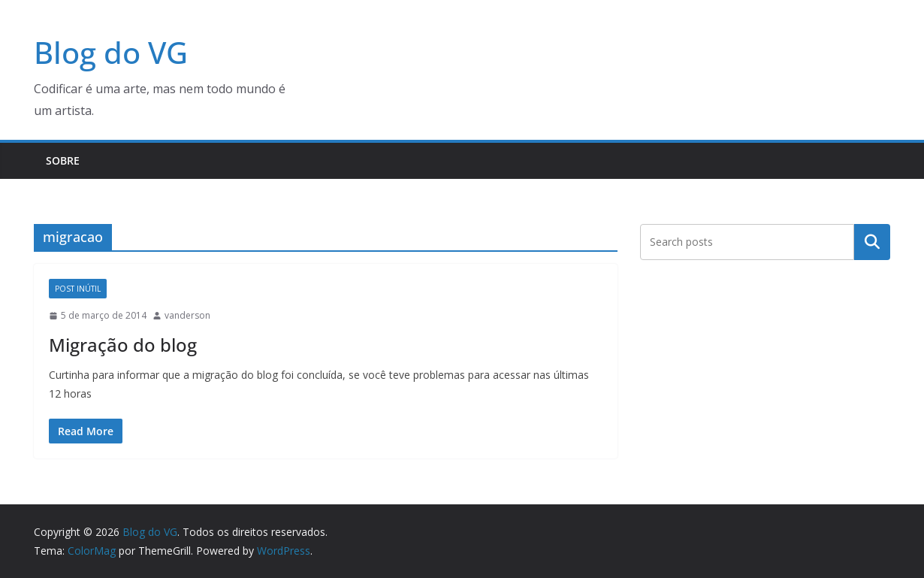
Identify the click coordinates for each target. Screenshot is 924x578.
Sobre (63, 160)
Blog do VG (111, 52)
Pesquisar (872, 241)
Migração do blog (123, 345)
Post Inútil (78, 289)
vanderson (187, 315)
